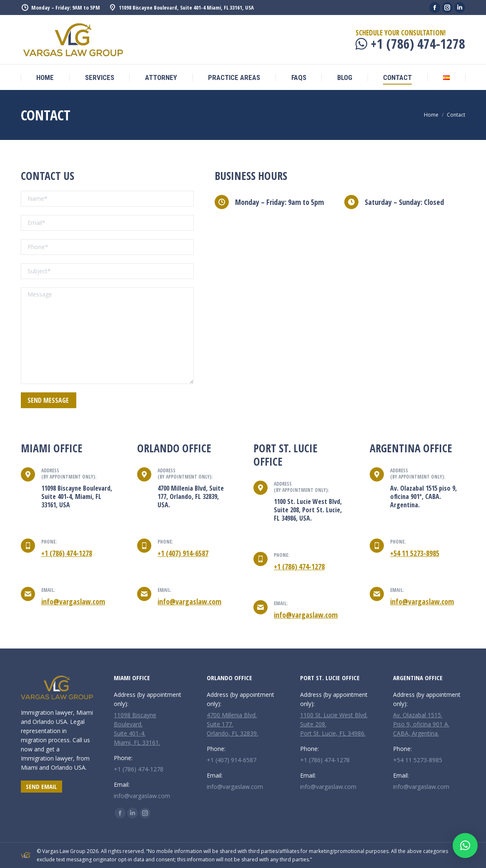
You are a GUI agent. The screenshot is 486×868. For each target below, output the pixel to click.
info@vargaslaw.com (73, 601)
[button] (465, 846)
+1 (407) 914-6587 (183, 553)
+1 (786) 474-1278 (67, 553)
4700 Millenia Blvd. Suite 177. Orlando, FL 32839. (232, 724)
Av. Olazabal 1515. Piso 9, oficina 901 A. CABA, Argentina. (421, 724)
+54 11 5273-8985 (415, 553)
